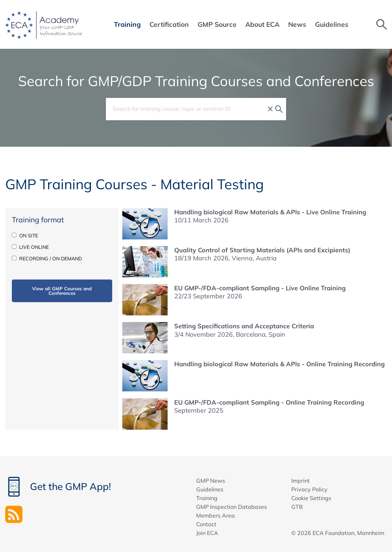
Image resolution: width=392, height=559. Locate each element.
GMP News (211, 481)
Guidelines (210, 489)
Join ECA (207, 533)
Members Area (216, 515)
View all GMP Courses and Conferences (62, 291)
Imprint (301, 481)
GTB (297, 507)
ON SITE (25, 236)
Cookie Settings (311, 498)
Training (207, 498)
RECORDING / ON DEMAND (47, 259)
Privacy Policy (309, 489)
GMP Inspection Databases (232, 507)
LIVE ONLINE (30, 247)
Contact (206, 524)
